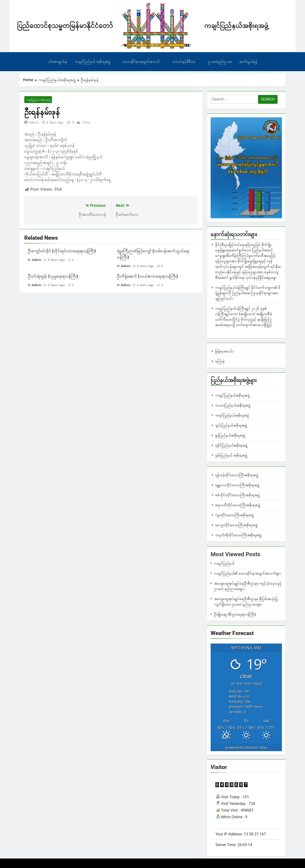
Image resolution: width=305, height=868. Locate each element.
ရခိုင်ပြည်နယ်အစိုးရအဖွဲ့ (231, 445)
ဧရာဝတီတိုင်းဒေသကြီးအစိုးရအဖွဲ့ (238, 505)
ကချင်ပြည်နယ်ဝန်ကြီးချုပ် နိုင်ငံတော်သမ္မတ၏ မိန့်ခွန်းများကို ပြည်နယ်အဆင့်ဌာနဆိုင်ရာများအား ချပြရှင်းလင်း (248, 293)
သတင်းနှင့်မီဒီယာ (186, 62)
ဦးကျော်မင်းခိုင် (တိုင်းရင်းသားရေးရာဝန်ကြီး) (62, 251)
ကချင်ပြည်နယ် (224, 563)
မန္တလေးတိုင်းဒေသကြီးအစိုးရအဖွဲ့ (237, 485)
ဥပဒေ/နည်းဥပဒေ (220, 62)
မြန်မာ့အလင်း (224, 351)
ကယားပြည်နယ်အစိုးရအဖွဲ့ (233, 405)
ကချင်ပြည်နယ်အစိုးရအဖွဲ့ (38, 100)
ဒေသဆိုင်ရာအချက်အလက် (143, 62)
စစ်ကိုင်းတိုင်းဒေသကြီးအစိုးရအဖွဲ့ (237, 495)
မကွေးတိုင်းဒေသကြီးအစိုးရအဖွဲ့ (236, 525)
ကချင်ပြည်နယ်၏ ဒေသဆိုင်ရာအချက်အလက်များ (247, 573)
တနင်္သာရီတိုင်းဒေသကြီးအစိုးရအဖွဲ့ (238, 535)
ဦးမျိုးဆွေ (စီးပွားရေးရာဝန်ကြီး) (235, 614)
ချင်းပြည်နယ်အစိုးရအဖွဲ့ (231, 425)
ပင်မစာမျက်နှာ (58, 62)
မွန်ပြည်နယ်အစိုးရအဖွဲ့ (230, 435)
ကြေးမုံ (220, 361)
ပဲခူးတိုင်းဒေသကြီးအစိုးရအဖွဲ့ (234, 515)
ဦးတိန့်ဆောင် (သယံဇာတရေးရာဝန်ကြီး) (147, 276)
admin (34, 122)
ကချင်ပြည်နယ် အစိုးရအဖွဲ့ (94, 62)
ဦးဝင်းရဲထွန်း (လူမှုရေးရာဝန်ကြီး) (53, 276)
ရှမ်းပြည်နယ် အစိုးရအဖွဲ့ (231, 455)
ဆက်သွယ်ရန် (248, 62)
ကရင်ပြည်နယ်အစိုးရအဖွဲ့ (232, 415)
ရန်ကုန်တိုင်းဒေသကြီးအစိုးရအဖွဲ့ (237, 475)
